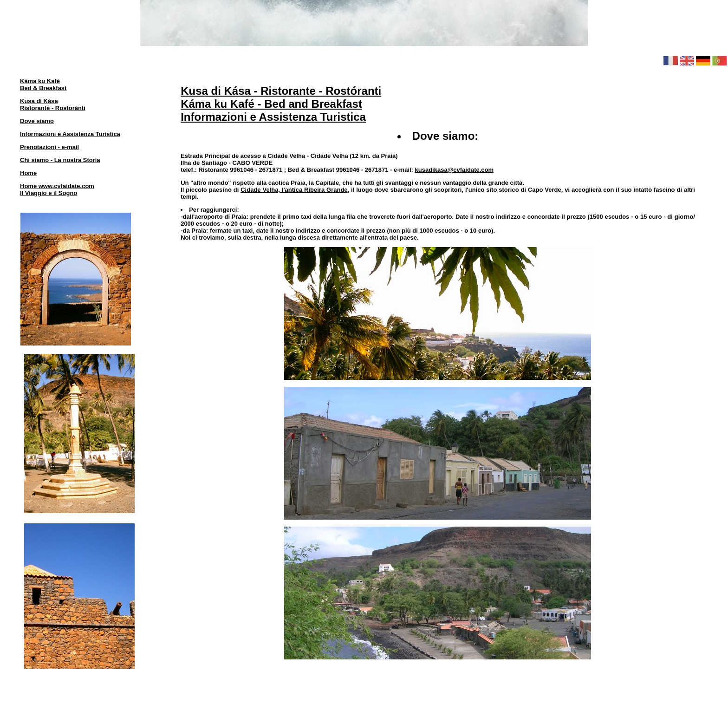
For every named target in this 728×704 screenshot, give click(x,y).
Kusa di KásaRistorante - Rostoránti (53, 104)
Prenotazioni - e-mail (49, 147)
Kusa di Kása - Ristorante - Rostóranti (281, 91)
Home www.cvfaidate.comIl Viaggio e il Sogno (57, 189)
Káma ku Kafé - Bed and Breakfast (271, 104)
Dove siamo (37, 121)
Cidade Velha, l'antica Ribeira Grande (294, 190)
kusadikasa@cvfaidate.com (454, 170)
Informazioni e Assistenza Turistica (70, 134)
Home (28, 173)
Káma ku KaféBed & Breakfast (43, 85)
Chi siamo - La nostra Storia (60, 160)
